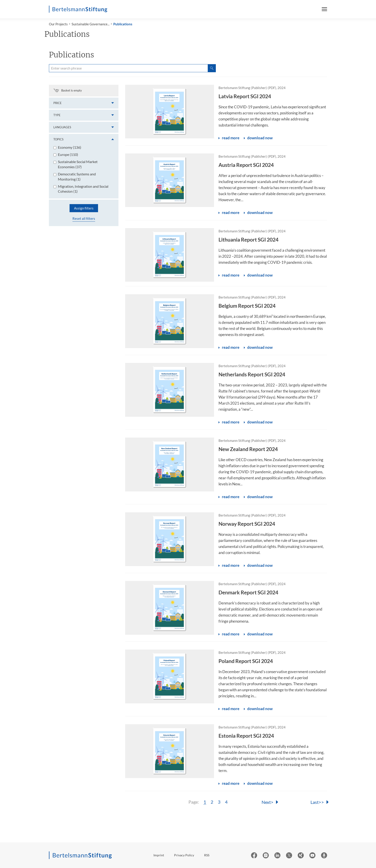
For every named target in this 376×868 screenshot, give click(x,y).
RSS (207, 855)
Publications (123, 24)
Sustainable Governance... (91, 24)
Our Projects (58, 24)
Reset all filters (84, 218)
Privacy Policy (184, 855)
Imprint (159, 855)
